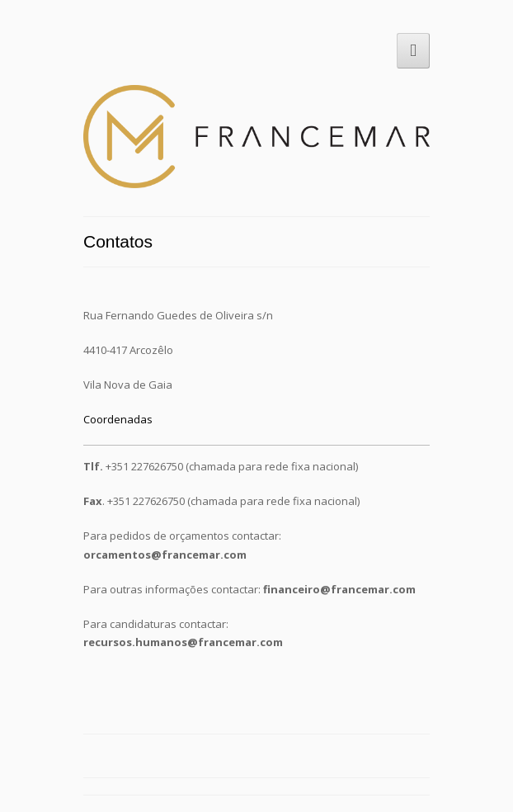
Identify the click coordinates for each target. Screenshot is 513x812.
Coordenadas (118, 419)
